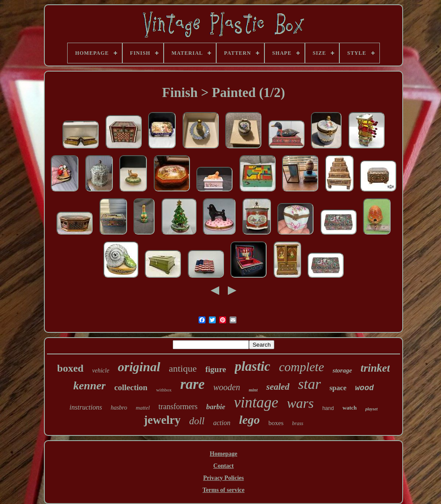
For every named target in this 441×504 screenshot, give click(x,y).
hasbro (119, 408)
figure (216, 369)
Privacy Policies (224, 478)
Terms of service (223, 490)
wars (300, 403)
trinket (375, 368)
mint (253, 390)
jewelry (162, 420)
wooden (227, 387)
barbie (216, 407)
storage (342, 370)
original (139, 367)
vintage (256, 402)
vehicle (101, 371)
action (222, 423)
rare (192, 384)
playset (371, 409)
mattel (143, 408)
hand (328, 408)
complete (302, 367)
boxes (276, 423)
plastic (253, 366)
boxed (70, 368)
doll (197, 421)
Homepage (224, 454)
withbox (164, 390)
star (309, 384)
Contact (223, 466)
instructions (86, 407)
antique (183, 368)
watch (349, 408)
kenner (89, 386)
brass (298, 423)
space (338, 388)
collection (131, 387)
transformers (178, 407)
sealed (278, 387)
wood (365, 388)
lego (249, 420)
